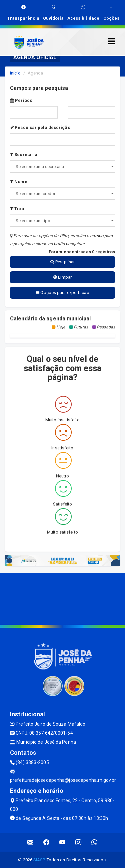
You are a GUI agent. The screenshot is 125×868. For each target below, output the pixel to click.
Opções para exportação (62, 293)
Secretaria (24, 155)
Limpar (62, 277)
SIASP (39, 860)
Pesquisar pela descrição (40, 127)
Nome (19, 182)
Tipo (17, 209)
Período (21, 100)
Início (15, 73)
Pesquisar (62, 262)
